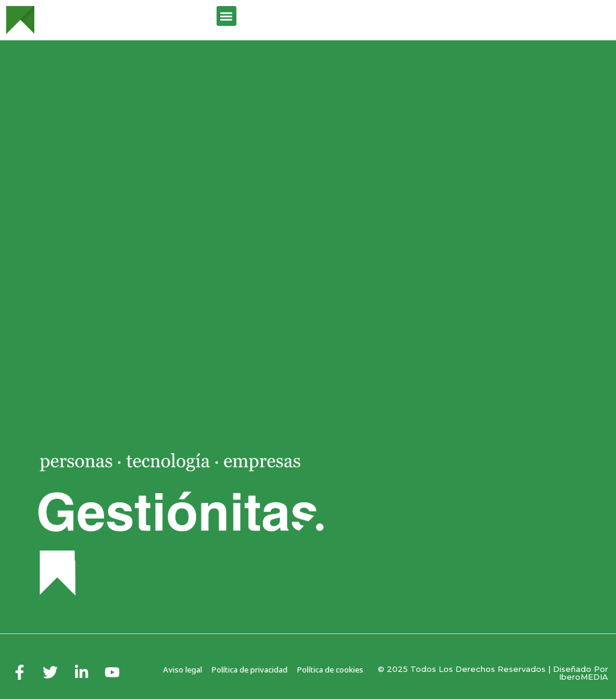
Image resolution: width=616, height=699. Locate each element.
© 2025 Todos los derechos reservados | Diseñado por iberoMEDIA (493, 673)
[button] (226, 16)
